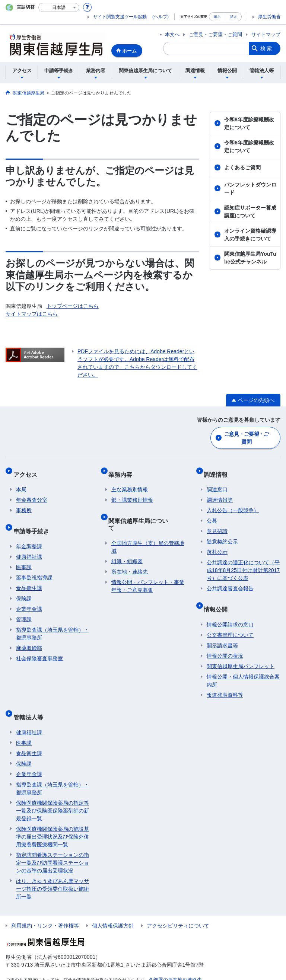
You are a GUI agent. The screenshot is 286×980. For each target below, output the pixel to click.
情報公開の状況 (225, 642)
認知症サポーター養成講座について (250, 212)
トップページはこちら (73, 306)
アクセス (28, 470)
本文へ (172, 34)
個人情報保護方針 (113, 906)
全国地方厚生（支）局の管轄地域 (148, 526)
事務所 (24, 503)
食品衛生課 (29, 575)
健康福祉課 (29, 543)
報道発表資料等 (225, 681)
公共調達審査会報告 (230, 581)
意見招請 (217, 524)
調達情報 (219, 470)
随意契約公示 (222, 534)
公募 (212, 514)
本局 (21, 482)
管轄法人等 (31, 700)
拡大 (233, 17)
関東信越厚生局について (144, 510)
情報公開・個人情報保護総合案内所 (243, 667)
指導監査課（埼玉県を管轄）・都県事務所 (53, 620)
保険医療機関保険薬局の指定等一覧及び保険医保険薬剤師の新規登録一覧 (53, 791)
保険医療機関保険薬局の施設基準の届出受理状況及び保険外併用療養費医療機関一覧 (53, 817)
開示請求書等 (222, 632)
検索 (267, 48)
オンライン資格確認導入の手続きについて (250, 235)
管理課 (24, 606)
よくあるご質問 (242, 167)
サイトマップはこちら (32, 314)
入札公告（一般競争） (233, 503)
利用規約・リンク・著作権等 (45, 906)
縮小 (217, 17)
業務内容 (123, 470)
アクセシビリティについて (178, 906)
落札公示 (217, 545)
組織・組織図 (127, 541)
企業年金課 (29, 596)
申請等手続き (34, 521)
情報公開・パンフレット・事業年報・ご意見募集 (148, 566)
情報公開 (219, 599)
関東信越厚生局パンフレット (241, 653)
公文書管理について (230, 622)
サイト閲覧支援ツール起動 (120, 17)
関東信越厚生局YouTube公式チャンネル (250, 258)
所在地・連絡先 (130, 551)
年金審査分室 (32, 493)
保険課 (24, 585)
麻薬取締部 (29, 635)
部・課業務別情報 (132, 493)
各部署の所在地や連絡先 (173, 960)
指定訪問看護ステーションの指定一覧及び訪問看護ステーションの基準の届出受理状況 (53, 843)
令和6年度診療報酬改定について (249, 146)
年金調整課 (29, 533)
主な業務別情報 (130, 482)
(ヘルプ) (161, 17)
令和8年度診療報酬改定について (249, 123)
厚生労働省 (269, 17)
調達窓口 (217, 482)
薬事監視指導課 (34, 564)
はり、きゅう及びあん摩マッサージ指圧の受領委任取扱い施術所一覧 (53, 869)
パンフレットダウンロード (250, 189)
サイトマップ (266, 34)
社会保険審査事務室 (39, 645)
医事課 (24, 554)
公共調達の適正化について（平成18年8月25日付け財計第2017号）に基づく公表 (243, 563)
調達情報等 (220, 493)
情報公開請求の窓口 (230, 611)
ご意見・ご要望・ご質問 (215, 34)
